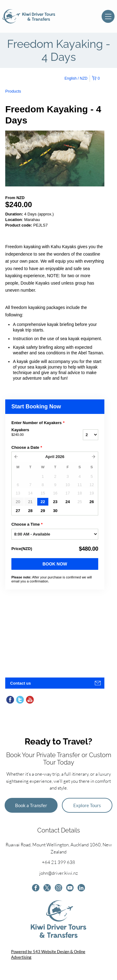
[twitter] (47, 888)
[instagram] (58, 888)
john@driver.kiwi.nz (59, 873)
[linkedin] (81, 888)
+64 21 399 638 (58, 862)
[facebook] (36, 888)
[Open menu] (108, 16)
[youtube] (70, 888)
